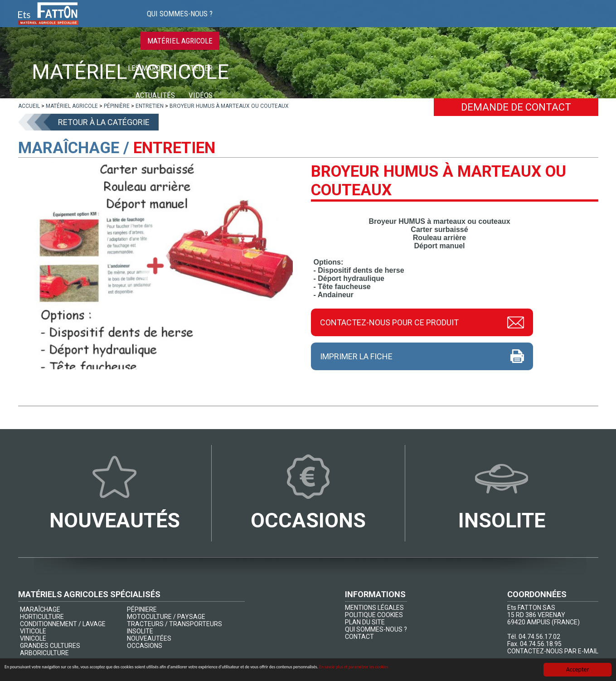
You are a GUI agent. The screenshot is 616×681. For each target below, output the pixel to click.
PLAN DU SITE (365, 622)
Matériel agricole (327, 23)
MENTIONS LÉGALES (374, 608)
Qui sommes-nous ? (248, 23)
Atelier (445, 23)
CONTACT (359, 637)
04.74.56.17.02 (539, 637)
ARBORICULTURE (44, 653)
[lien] (29, 106)
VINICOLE (33, 638)
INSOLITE (140, 631)
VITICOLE (33, 631)
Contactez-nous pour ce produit (389, 322)
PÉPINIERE (142, 609)
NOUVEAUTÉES (149, 638)
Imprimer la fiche (356, 356)
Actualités (491, 23)
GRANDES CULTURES (50, 646)
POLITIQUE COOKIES (374, 615)
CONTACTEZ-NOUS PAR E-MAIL (553, 651)
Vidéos (536, 23)
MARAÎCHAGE (40, 609)
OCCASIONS (145, 646)
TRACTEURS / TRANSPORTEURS (175, 624)
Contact (577, 23)
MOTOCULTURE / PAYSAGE (166, 617)
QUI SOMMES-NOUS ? (376, 629)
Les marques (395, 23)
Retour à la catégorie (104, 122)
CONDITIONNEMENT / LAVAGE (63, 624)
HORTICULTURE (42, 617)
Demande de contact (516, 107)
